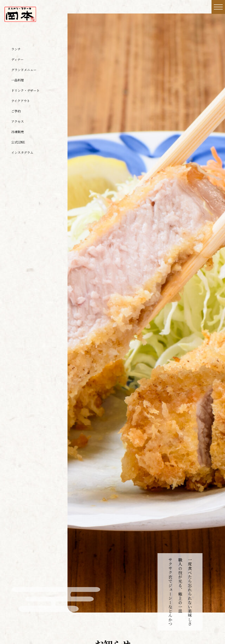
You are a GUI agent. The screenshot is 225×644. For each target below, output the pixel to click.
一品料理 (18, 80)
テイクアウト (21, 101)
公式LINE (18, 142)
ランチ (16, 49)
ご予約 (16, 111)
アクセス (18, 121)
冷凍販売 (18, 132)
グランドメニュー (24, 70)
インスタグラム (22, 152)
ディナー (17, 59)
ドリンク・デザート (25, 90)
